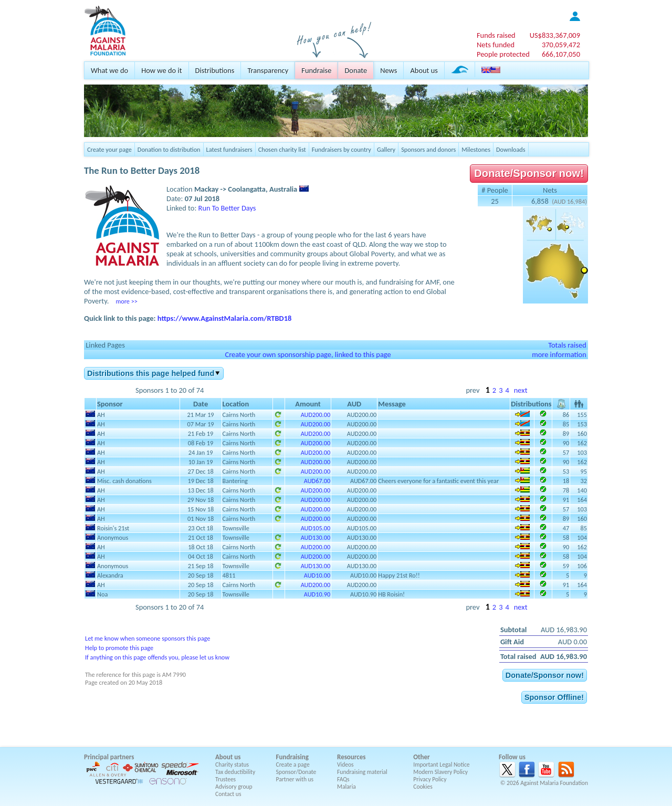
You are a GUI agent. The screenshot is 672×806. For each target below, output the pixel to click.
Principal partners (109, 757)
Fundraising (292, 757)
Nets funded (496, 45)
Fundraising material (362, 772)
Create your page (109, 149)
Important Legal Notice (441, 765)
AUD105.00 (316, 528)
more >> (126, 301)
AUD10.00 (317, 575)
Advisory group (234, 787)
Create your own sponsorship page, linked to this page (308, 354)
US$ (555, 35)
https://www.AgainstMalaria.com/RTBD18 (225, 318)
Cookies (423, 787)
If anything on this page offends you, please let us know (157, 657)
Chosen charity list (282, 149)
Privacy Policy (430, 779)
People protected (503, 54)
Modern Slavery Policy (440, 772)
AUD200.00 (316, 415)
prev (472, 390)
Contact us (228, 794)
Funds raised (496, 35)
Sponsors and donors (428, 149)
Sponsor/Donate (296, 772)
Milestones (476, 149)
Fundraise (316, 70)
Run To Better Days (227, 208)
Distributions (215, 70)
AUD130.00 (316, 537)
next (521, 390)
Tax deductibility (235, 772)
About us (424, 70)
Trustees (225, 779)
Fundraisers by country (342, 149)
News (388, 70)
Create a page (293, 765)
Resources (351, 757)
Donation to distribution (169, 149)
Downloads (511, 149)
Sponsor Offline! (554, 697)
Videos (345, 765)
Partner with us (295, 779)
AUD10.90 (317, 594)
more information (559, 354)
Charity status (232, 765)
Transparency (268, 70)
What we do (109, 70)
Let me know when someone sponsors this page (148, 638)
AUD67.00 (317, 481)
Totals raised (567, 345)
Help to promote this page (119, 648)
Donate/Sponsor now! (529, 173)
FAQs (343, 779)
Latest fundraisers (229, 149)
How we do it (161, 70)
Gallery (386, 149)
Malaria (346, 787)
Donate (356, 70)
